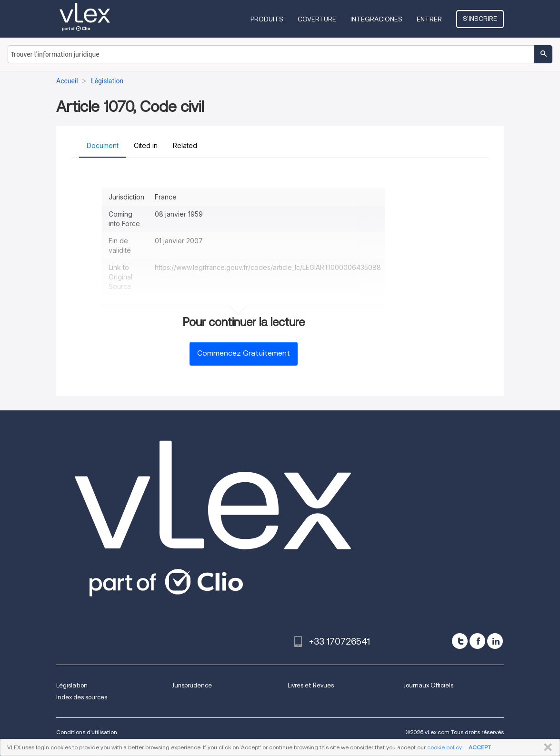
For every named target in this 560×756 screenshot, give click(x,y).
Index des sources (82, 697)
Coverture (317, 19)
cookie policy (444, 747)
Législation (72, 685)
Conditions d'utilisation (87, 732)
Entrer (429, 19)
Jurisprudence (192, 685)
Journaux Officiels (428, 685)
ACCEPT (480, 747)
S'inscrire (480, 19)
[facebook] (477, 641)
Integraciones (376, 19)
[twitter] (460, 641)
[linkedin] (495, 641)
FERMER (546, 747)
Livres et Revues (311, 685)
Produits (267, 19)
